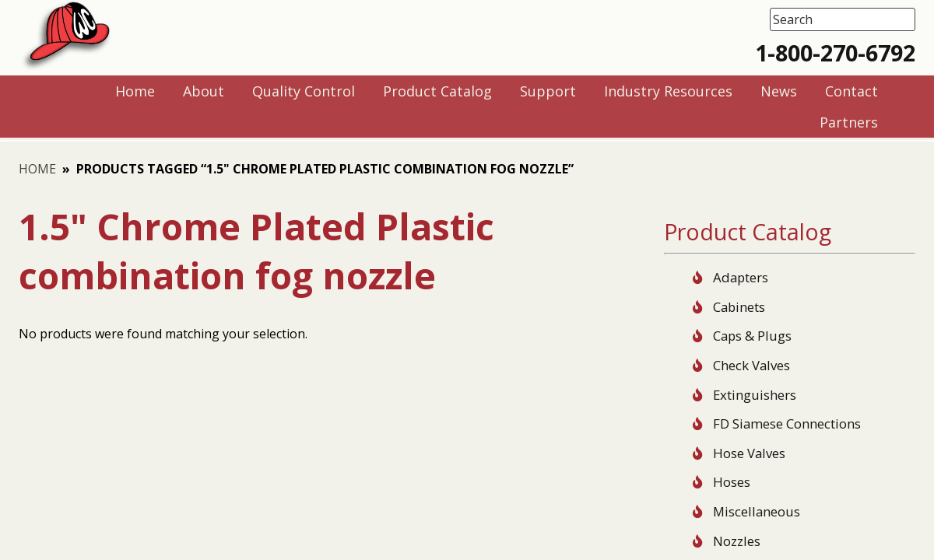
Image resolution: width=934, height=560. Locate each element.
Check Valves (751, 365)
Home (37, 169)
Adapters (741, 277)
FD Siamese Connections (787, 423)
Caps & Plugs (752, 336)
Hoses (732, 482)
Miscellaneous (757, 511)
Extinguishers (755, 395)
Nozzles (737, 541)
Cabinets (739, 307)
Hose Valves (749, 453)
